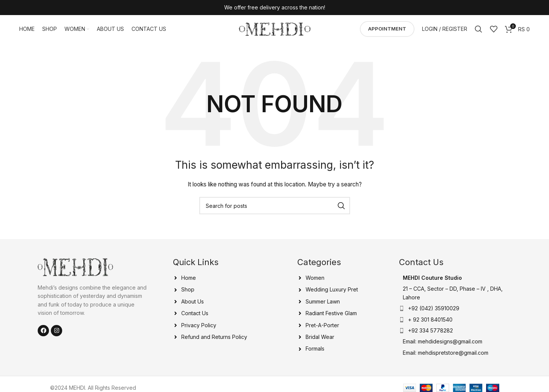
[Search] (479, 30)
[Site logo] (275, 30)
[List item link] (455, 322)
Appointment (387, 30)
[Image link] (75, 268)
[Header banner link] (274, 8)
